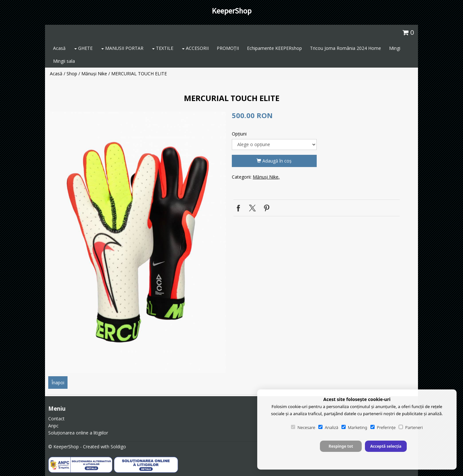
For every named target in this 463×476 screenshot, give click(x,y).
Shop (72, 74)
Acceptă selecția (386, 446)
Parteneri (411, 427)
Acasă (59, 48)
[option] (138, 242)
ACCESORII (195, 48)
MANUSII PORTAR (122, 48)
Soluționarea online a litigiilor (78, 433)
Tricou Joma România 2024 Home (345, 48)
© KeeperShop (64, 447)
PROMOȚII (228, 48)
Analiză (328, 427)
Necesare (303, 427)
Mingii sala (64, 61)
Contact (56, 419)
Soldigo (118, 447)
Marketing (354, 427)
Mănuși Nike (94, 74)
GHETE (83, 48)
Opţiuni (239, 134)
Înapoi (58, 383)
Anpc (53, 426)
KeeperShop (232, 11)
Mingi (395, 48)
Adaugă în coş (274, 161)
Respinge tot (341, 446)
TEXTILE (163, 48)
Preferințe (383, 427)
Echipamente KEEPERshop (274, 48)
